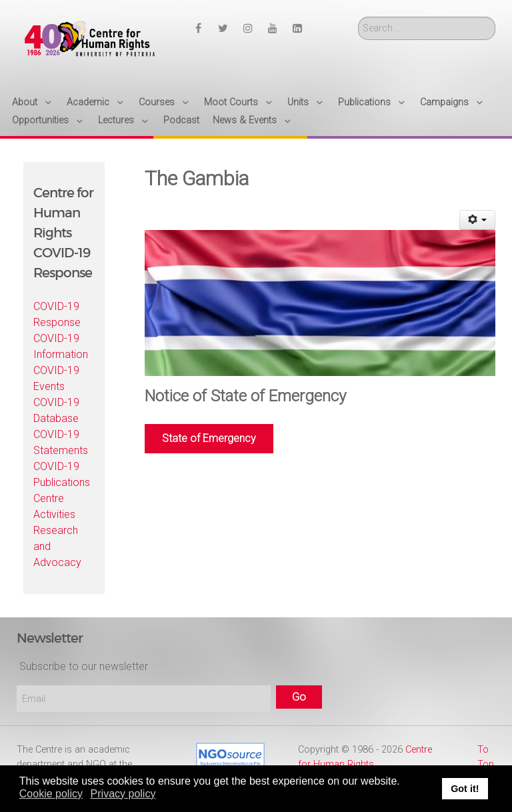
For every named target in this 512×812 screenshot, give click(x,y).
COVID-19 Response (57, 314)
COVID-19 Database (56, 410)
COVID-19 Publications (62, 474)
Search (358, 17)
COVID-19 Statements (61, 442)
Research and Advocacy (57, 546)
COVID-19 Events (56, 378)
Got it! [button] (465, 789)
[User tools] (478, 220)
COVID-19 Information (61, 346)
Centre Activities (54, 506)
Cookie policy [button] (51, 794)
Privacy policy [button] (123, 794)
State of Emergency (209, 438)
